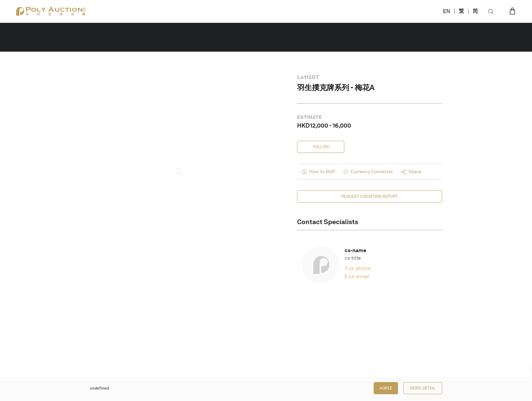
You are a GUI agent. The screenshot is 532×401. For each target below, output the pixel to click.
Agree (386, 388)
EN (447, 11)
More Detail (423, 388)
